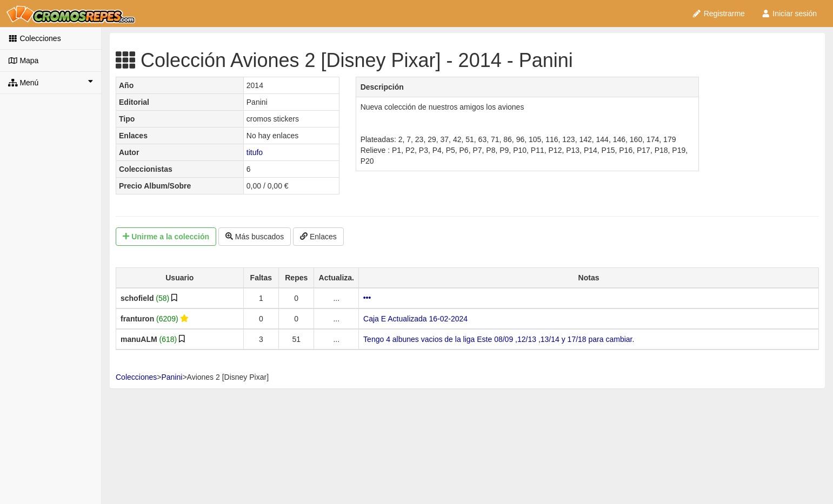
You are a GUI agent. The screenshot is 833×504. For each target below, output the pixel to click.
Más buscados (255, 237)
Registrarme (718, 14)
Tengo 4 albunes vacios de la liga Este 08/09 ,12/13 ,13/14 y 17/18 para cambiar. (499, 339)
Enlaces (318, 237)
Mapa (23, 61)
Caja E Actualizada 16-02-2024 (415, 319)
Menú (51, 82)
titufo (255, 152)
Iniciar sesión (789, 14)
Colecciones (35, 38)
